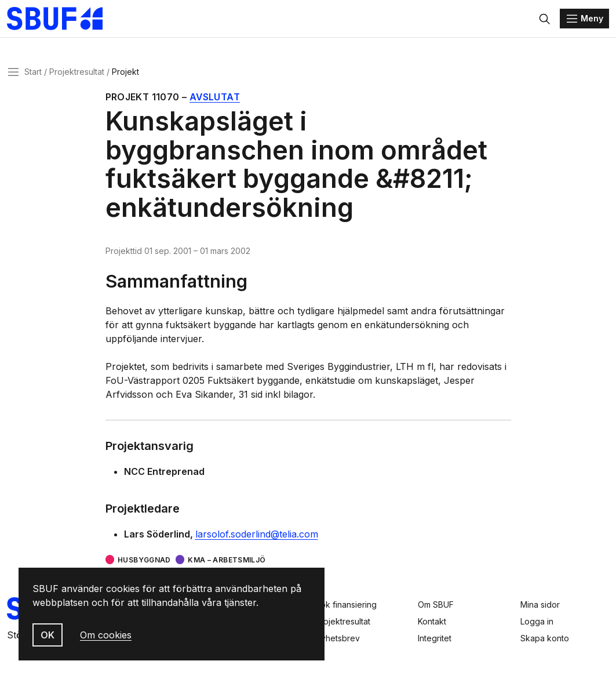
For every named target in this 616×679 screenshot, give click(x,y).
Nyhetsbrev (338, 638)
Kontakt (432, 621)
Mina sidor (540, 604)
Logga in (537, 621)
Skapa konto (545, 638)
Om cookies (106, 635)
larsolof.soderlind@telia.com (257, 534)
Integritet (435, 638)
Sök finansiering (346, 604)
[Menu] (584, 19)
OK (48, 635)
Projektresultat (77, 72)
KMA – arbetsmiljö (227, 560)
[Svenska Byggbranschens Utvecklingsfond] (61, 19)
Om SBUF (436, 604)
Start (33, 72)
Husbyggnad (144, 560)
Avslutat (215, 97)
